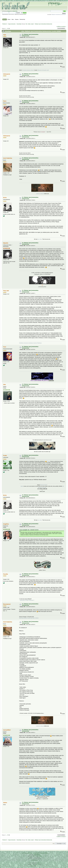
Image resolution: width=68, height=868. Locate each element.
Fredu (5, 455)
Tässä (48, 461)
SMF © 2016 (30, 853)
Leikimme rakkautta (40, 194)
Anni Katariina (8, 158)
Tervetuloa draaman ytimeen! (28, 70)
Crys (5, 347)
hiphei (22, 486)
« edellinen (59, 26)
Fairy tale (6, 291)
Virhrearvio (7, 74)
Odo (26, 24)
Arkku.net (39, 863)
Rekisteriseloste (35, 860)
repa (5, 35)
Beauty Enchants (44, 485)
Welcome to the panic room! (43, 70)
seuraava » (64, 26)
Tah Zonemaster (37, 855)
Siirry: (54, 844)
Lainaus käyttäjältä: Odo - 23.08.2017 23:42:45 (29, 530)
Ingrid (32, 24)
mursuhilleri (7, 730)
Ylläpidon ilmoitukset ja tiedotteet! (59, 14)
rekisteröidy (15, 11)
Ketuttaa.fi (38, 864)
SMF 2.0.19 (24, 853)
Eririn (5, 198)
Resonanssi (7, 604)
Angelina (6, 524)
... (6, 28)
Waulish (6, 243)
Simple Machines (36, 853)
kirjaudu (9, 11)
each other (40, 239)
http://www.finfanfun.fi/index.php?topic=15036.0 (29, 618)
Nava (5, 101)
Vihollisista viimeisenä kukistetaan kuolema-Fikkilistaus (30, 343)
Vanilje (29, 24)
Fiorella (5, 574)
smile (42, 799)
